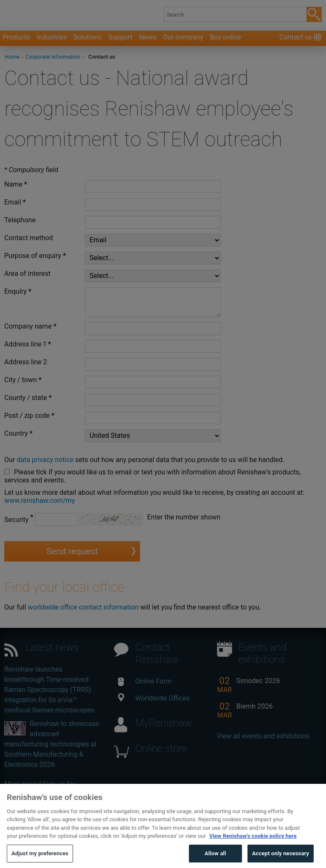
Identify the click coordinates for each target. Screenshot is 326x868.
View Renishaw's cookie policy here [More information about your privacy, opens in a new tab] (253, 850)
